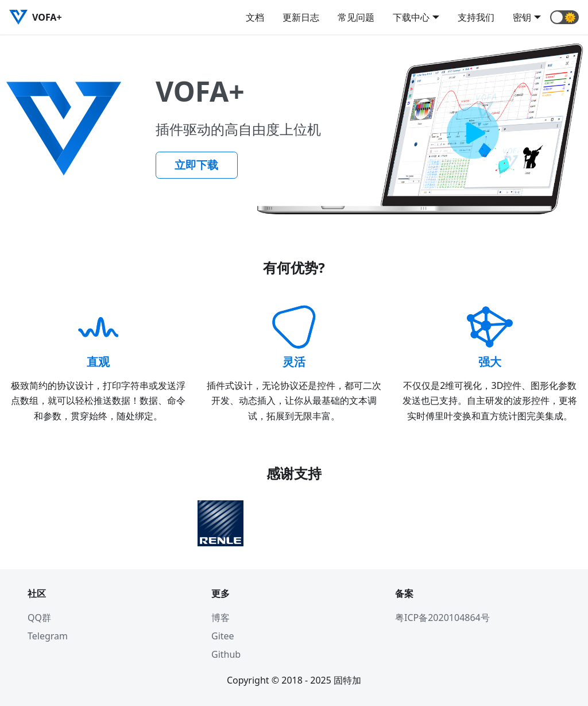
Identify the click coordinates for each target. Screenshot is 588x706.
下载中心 (411, 17)
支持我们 (476, 17)
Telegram (48, 636)
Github (226, 654)
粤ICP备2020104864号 (442, 618)
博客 (220, 618)
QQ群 (39, 618)
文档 (255, 17)
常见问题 (356, 17)
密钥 (522, 17)
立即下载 (196, 165)
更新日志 (301, 17)
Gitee (223, 636)
